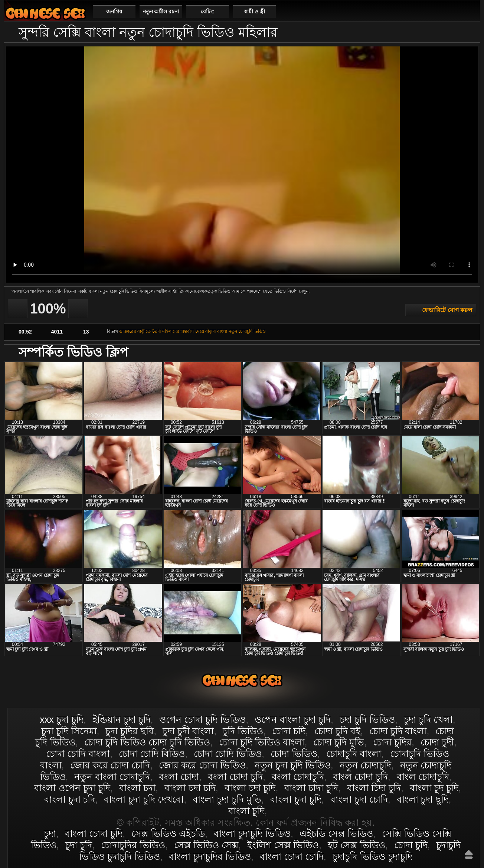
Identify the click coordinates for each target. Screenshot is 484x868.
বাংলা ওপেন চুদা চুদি (72, 788)
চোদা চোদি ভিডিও (228, 754)
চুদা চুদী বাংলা (188, 731)
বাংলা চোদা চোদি (292, 856)
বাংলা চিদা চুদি (374, 788)
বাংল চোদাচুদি (423, 777)
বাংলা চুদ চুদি (434, 788)
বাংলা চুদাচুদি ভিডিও (252, 833)
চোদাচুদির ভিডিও (133, 845)
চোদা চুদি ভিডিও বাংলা (262, 742)
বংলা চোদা (179, 777)
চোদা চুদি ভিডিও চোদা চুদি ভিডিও (147, 742)
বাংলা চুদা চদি (70, 799)
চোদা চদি (289, 731)
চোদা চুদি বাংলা (398, 731)
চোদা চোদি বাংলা (78, 754)
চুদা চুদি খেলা (428, 719)
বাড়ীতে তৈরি (149, 331)
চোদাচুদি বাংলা (354, 754)
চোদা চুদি (411, 845)
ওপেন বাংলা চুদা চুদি (293, 719)
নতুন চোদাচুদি (365, 765)
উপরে (469, 854)
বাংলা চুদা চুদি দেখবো (144, 799)
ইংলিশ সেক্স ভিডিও (283, 845)
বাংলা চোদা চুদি (45, 13)
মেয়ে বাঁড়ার (206, 331)
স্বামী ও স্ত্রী (254, 12)
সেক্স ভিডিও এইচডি (168, 833)
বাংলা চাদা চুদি (311, 788)
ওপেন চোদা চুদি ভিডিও (202, 719)
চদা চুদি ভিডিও (367, 719)
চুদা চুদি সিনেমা (69, 731)
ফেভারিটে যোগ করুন (447, 310)
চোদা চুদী (437, 742)
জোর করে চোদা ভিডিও (202, 765)
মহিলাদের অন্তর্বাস (178, 331)
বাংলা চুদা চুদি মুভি (227, 799)
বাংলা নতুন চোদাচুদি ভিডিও (241, 331)
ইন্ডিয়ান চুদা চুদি (122, 719)
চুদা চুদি (79, 845)
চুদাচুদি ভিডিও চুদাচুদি (372, 856)
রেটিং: (208, 12)
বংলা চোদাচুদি (298, 777)
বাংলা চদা (137, 788)
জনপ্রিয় (114, 12)
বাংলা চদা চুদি (250, 788)
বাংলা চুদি (246, 811)
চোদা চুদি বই (337, 731)
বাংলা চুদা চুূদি (296, 799)
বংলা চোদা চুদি (235, 777)
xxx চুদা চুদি (61, 719)
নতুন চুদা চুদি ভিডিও (293, 765)
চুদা (50, 833)
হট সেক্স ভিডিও (357, 845)
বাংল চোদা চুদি (360, 777)
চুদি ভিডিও (243, 731)
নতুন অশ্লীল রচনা (161, 12)
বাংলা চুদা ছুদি (423, 799)
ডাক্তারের (128, 331)
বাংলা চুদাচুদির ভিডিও (210, 856)
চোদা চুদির (392, 742)
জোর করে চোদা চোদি (110, 765)
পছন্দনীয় (472, 11)
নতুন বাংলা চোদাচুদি (112, 777)
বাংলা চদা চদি (190, 788)
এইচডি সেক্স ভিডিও (336, 833)
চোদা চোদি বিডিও (152, 754)
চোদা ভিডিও (294, 754)
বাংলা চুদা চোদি (359, 799)
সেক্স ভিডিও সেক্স (206, 845)
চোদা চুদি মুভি (339, 742)
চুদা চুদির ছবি (130, 731)
